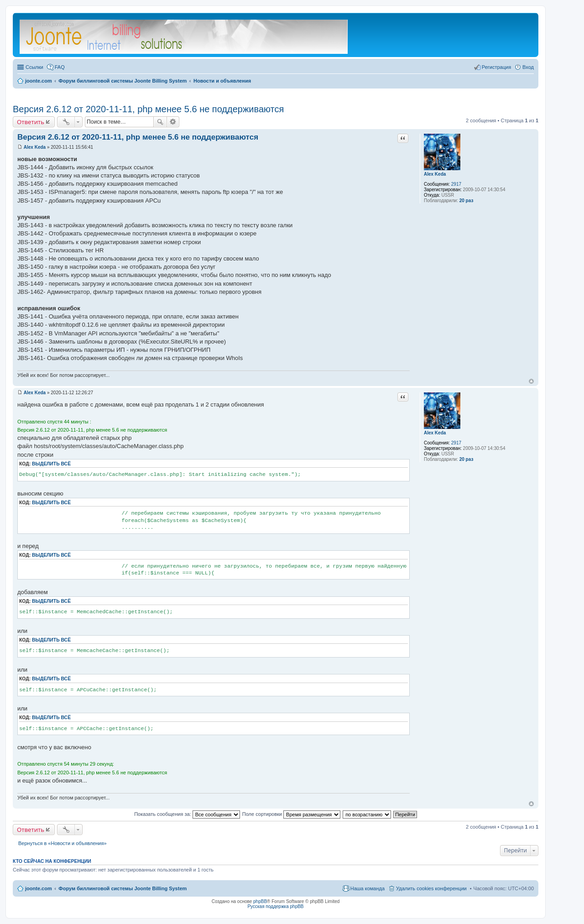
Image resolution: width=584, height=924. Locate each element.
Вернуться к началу (531, 381)
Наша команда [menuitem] (368, 888)
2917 (456, 184)
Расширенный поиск (173, 122)
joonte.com (39, 888)
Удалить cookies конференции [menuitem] (431, 888)
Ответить (31, 122)
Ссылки (34, 67)
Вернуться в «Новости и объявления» (63, 843)
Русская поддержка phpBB (275, 906)
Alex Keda (435, 174)
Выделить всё (51, 464)
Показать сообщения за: (187, 814)
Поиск (160, 122)
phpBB (260, 901)
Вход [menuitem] (528, 67)
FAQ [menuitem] (60, 67)
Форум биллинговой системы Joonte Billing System (123, 888)
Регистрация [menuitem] (496, 67)
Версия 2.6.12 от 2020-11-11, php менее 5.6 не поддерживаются (148, 109)
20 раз (467, 201)
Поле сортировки (291, 814)
